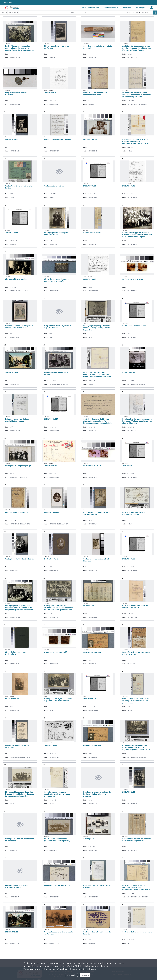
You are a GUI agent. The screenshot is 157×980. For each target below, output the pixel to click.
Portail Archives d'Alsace (90, 8)
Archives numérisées (111, 8)
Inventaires (127, 8)
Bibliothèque (140, 8)
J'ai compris (85, 975)
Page (72, 12)
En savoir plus (71, 975)
